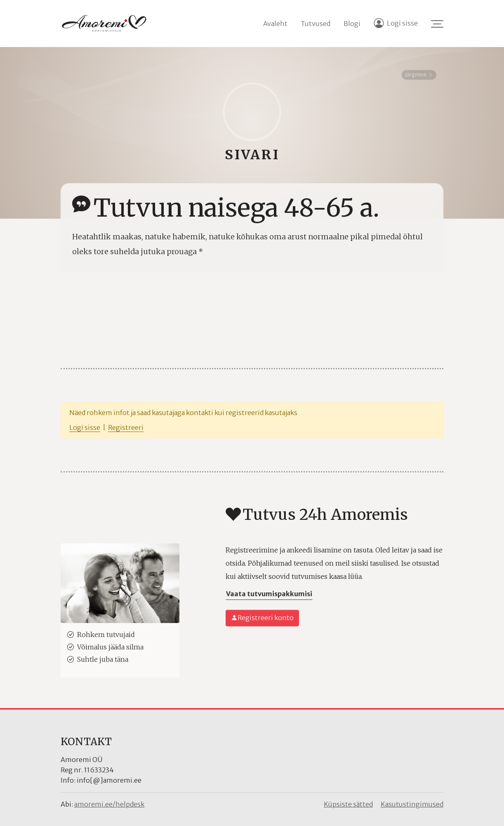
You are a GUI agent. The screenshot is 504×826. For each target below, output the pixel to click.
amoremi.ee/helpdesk (109, 804)
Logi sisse (85, 427)
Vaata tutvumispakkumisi (269, 594)
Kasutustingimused (412, 804)
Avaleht (275, 24)
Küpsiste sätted (348, 804)
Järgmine (419, 74)
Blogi (352, 24)
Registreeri (126, 427)
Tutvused (316, 24)
